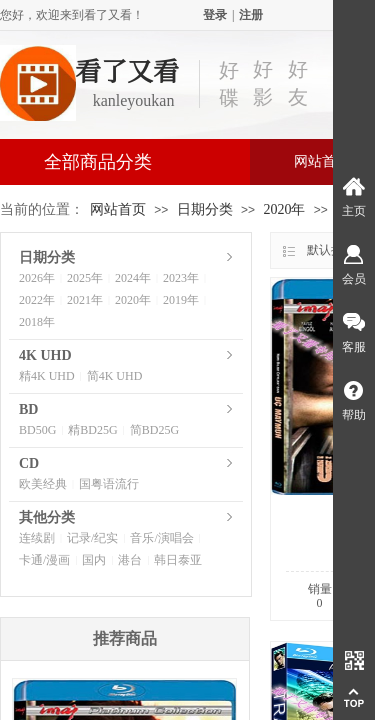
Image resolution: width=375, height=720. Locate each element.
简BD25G (154, 430)
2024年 (133, 278)
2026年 (37, 278)
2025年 (85, 278)
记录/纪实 (92, 538)
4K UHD (45, 355)
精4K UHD (47, 376)
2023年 (181, 278)
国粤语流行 (109, 484)
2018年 (37, 322)
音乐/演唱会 (161, 538)
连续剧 (37, 538)
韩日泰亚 (178, 560)
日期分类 (205, 209)
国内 (94, 560)
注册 (251, 15)
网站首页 (118, 209)
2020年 (284, 209)
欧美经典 (43, 484)
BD (28, 409)
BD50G (37, 430)
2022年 (37, 300)
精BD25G (92, 430)
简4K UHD (115, 376)
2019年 (181, 300)
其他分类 (47, 517)
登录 (215, 15)
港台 (130, 560)
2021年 (85, 300)
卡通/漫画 (44, 560)
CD (29, 463)
